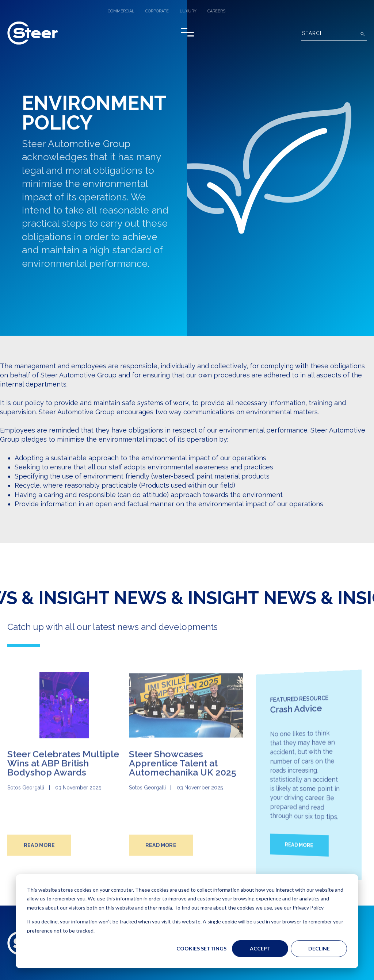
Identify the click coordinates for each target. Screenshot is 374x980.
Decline (319, 948)
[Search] (334, 34)
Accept (260, 948)
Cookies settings (201, 948)
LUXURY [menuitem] (188, 11)
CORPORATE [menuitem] (157, 11)
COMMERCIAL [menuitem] (121, 11)
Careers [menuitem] (216, 11)
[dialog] (187, 921)
